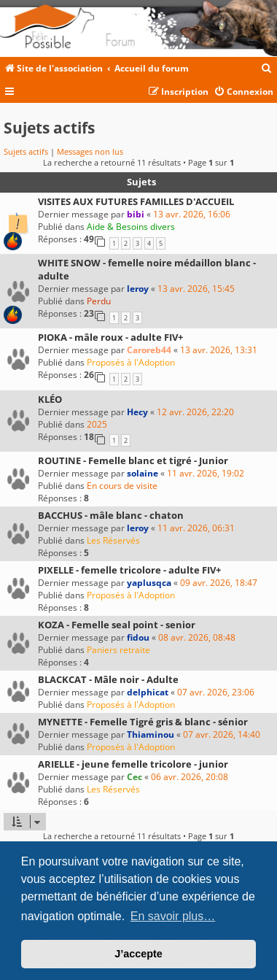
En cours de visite (122, 486)
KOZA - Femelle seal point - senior (117, 625)
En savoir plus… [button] (173, 916)
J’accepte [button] (138, 954)
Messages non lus (90, 151)
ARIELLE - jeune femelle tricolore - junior (133, 764)
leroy (138, 289)
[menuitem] (267, 69)
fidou (138, 637)
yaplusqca (149, 583)
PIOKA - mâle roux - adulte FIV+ (110, 337)
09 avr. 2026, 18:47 (219, 583)
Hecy (137, 412)
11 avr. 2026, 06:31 (196, 528)
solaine (143, 473)
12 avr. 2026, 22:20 (195, 412)
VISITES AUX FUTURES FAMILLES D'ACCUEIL (136, 201)
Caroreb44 (149, 350)
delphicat (148, 692)
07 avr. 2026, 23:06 (216, 692)
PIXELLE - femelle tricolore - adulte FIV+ (129, 570)
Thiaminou (151, 734)
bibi (136, 214)
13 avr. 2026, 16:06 (192, 214)
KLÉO (50, 399)
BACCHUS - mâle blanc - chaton (111, 515)
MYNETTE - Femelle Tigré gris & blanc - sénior (143, 722)
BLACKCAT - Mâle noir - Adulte (108, 679)
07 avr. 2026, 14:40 (222, 734)
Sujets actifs (26, 151)
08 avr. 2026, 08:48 (197, 637)
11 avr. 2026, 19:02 (206, 473)
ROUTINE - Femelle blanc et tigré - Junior (133, 460)
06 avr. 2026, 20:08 (190, 777)
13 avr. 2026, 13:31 (219, 350)
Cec (134, 777)
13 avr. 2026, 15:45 (196, 289)
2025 (97, 424)
